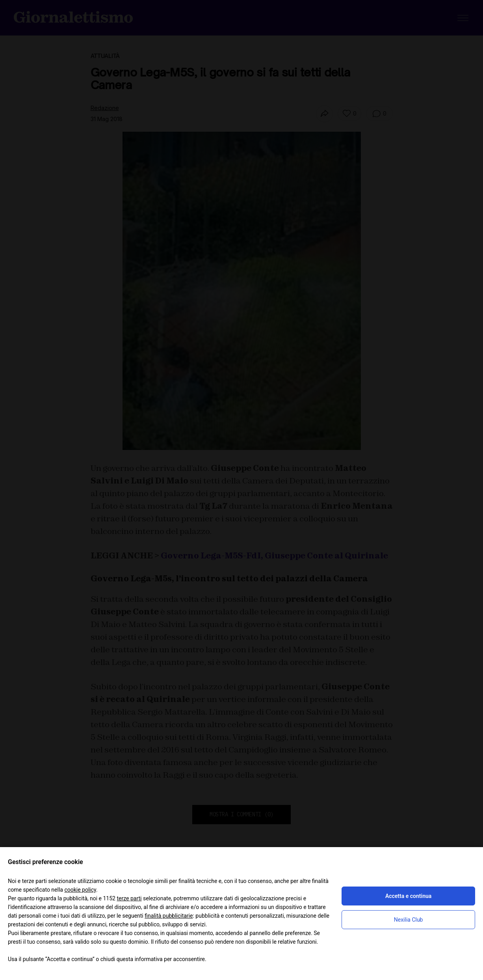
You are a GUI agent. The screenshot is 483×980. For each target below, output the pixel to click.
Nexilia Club (409, 920)
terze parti (129, 898)
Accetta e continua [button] (408, 896)
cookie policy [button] (80, 890)
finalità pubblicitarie (169, 916)
